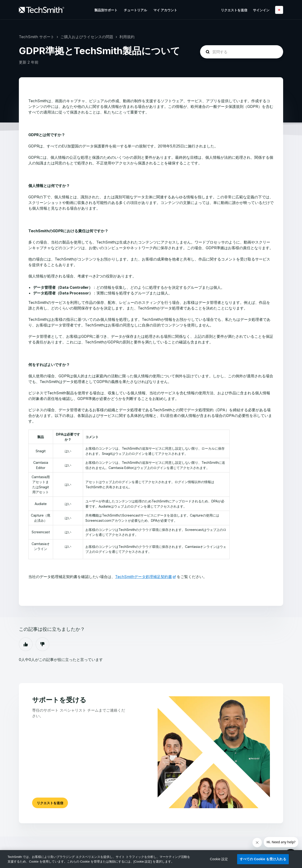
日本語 (279, 10)
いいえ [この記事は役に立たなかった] (42, 644)
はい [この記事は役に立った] (26, 644)
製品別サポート (106, 10)
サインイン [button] (261, 10)
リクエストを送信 (234, 10)
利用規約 (127, 37)
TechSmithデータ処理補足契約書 (144, 577)
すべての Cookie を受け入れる (263, 859)
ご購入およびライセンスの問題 (87, 37)
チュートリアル (135, 10)
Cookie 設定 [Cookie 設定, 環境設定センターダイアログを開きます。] (219, 859)
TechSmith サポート (37, 37)
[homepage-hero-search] (242, 52)
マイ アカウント (165, 10)
